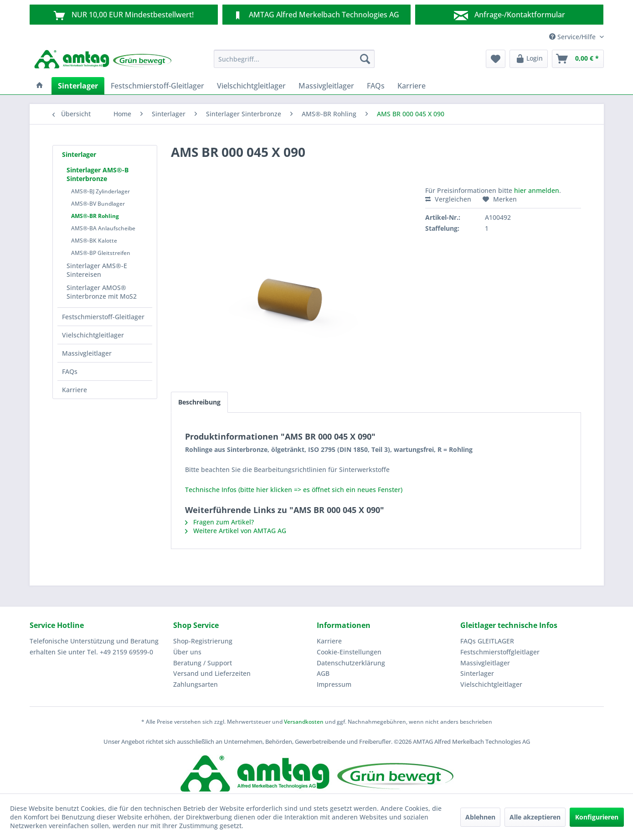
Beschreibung (199, 402)
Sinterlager (79, 154)
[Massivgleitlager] (326, 86)
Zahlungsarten (196, 684)
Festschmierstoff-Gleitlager (103, 317)
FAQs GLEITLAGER (487, 641)
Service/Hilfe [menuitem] (573, 37)
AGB (323, 673)
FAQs (70, 371)
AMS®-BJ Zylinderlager (100, 191)
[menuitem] (294, 59)
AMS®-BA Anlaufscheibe (103, 228)
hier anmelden (537, 190)
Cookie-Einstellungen (349, 652)
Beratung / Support (203, 663)
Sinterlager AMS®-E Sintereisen (97, 270)
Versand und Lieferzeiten (212, 673)
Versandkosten (304, 722)
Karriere (75, 390)
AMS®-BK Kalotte (94, 241)
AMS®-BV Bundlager (98, 204)
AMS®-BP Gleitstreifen (101, 253)
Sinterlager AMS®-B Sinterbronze (98, 174)
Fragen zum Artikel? (219, 522)
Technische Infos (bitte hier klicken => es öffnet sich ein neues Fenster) (294, 490)
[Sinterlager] (78, 86)
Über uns (187, 652)
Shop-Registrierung (203, 641)
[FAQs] (376, 86)
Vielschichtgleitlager (93, 335)
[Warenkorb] (578, 59)
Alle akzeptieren (535, 817)
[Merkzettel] (496, 59)
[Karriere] (412, 86)
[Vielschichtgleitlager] (251, 86)
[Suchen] (365, 59)
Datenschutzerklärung (351, 663)
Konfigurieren (597, 817)
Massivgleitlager (87, 353)
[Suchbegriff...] (294, 59)
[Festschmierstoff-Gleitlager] (157, 86)
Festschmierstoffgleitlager (500, 652)
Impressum (334, 684)
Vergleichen (448, 199)
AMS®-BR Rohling (95, 216)
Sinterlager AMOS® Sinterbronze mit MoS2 (102, 292)
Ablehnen (480, 817)
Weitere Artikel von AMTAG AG (236, 531)
